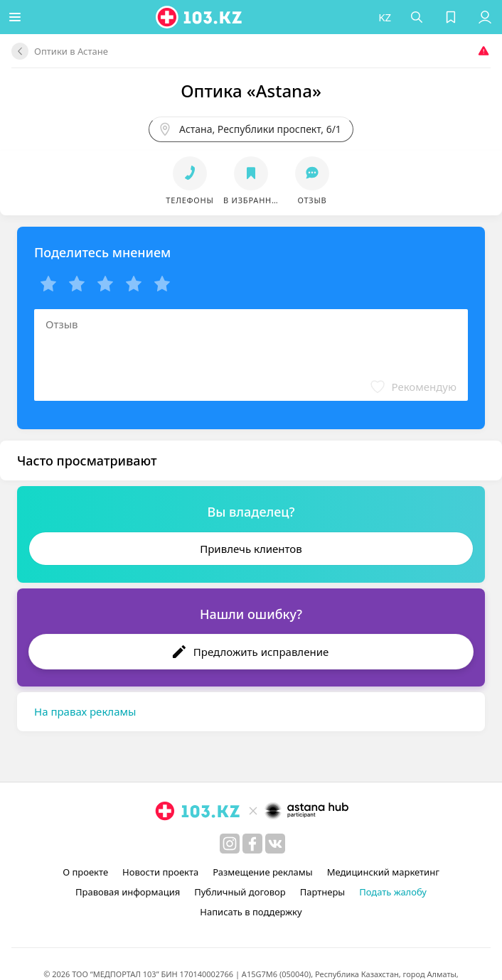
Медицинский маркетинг (383, 872)
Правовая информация (128, 892)
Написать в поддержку (251, 912)
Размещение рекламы (262, 872)
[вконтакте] (275, 844)
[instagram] (230, 844)
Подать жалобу (393, 892)
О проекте (85, 872)
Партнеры (323, 892)
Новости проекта (160, 872)
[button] (18, 17)
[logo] (203, 17)
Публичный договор (240, 892)
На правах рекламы (85, 711)
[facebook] (252, 844)
